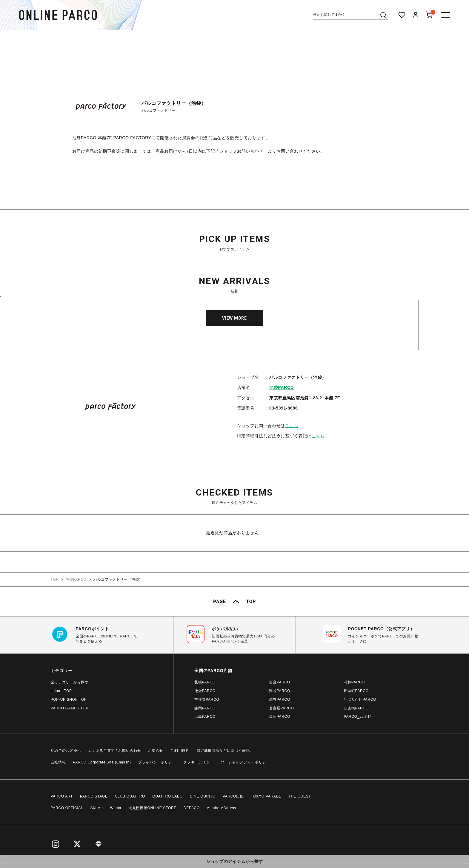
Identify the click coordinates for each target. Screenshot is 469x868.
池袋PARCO (282, 387)
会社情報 (58, 762)
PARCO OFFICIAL (67, 808)
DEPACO (192, 808)
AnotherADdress (222, 808)
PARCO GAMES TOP (70, 708)
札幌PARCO (205, 682)
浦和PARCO (354, 682)
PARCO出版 (233, 796)
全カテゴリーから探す (70, 682)
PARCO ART (62, 796)
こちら (292, 426)
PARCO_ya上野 (357, 717)
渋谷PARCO (280, 691)
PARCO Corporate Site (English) (102, 762)
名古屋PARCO (281, 708)
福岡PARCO (280, 717)
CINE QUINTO (203, 796)
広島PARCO (205, 717)
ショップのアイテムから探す (234, 861)
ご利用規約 (180, 751)
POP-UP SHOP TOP (69, 700)
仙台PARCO (280, 682)
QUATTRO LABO (167, 796)
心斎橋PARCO (356, 708)
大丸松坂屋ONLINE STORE (152, 808)
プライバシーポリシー (157, 762)
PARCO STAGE (94, 796)
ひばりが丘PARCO (360, 700)
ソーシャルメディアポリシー (245, 762)
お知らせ (156, 751)
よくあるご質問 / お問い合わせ (114, 751)
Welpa (116, 808)
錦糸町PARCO (356, 691)
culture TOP (61, 691)
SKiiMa (96, 808)
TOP (55, 579)
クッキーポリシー (199, 762)
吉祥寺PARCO (207, 700)
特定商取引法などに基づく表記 (223, 751)
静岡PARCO (205, 708)
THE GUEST (300, 796)
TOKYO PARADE (266, 796)
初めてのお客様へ (66, 751)
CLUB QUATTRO (130, 796)
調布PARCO (280, 700)
